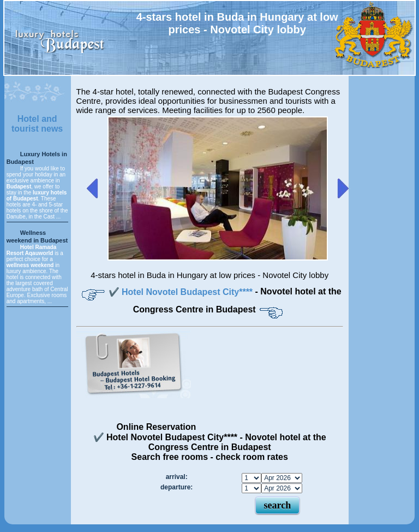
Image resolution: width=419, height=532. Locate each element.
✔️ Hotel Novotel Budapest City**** (182, 292)
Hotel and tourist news (37, 124)
